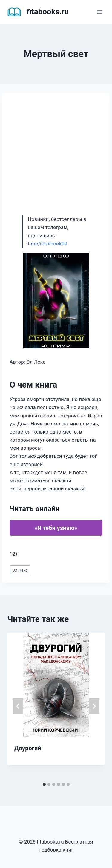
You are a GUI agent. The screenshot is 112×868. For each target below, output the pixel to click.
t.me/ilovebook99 (48, 244)
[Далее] (94, 706)
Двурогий (28, 748)
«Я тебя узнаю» (56, 528)
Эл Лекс (20, 570)
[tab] (44, 784)
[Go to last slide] (18, 706)
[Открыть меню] (99, 12)
